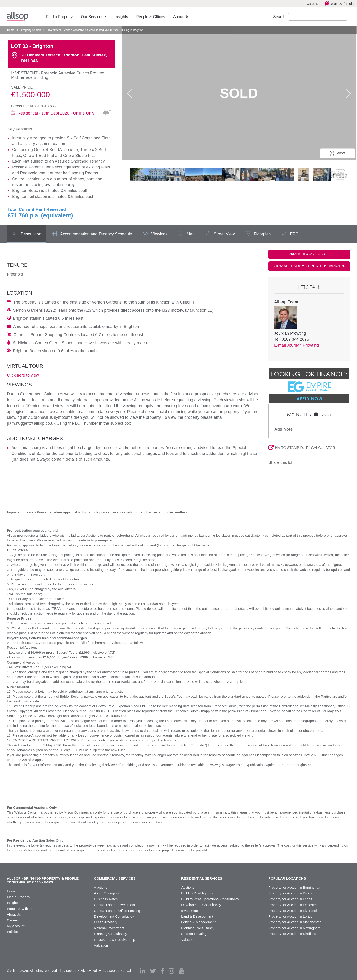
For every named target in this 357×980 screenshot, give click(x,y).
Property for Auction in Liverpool (293, 911)
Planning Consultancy (111, 934)
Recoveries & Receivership (115, 940)
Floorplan (258, 234)
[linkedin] (143, 971)
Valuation (101, 945)
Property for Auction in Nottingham (294, 928)
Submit (351, 17)
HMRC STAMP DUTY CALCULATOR (302, 448)
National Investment (109, 928)
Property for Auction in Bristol (290, 893)
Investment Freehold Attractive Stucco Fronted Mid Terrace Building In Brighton (95, 30)
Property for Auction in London (291, 916)
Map (186, 234)
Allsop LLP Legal (118, 971)
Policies (13, 932)
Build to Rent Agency (197, 893)
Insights (13, 903)
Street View (220, 234)
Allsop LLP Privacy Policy (82, 971)
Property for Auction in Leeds (290, 899)
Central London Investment (115, 905)
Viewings (155, 234)
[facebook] (162, 971)
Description (27, 234)
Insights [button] (121, 17)
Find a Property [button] (59, 17)
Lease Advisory (106, 922)
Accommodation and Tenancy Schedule (92, 234)
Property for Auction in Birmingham (295, 887)
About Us (14, 914)
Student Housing (194, 934)
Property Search (31, 30)
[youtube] (181, 971)
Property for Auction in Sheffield (292, 934)
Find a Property (19, 897)
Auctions (101, 887)
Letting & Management (198, 922)
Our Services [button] (92, 17)
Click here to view (23, 375)
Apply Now (309, 398)
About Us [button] (181, 17)
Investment (190, 911)
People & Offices (19, 909)
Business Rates (106, 899)
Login (350, 4)
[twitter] (153, 971)
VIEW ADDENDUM (309, 266)
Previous (130, 93)
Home (11, 30)
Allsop (18, 16)
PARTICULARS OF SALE (309, 254)
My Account (16, 926)
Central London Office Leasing (117, 911)
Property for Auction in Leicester (293, 905)
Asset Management (109, 893)
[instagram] (171, 971)
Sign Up (333, 3)
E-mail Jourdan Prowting (296, 345)
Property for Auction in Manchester (295, 922)
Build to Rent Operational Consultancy (210, 899)
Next (348, 93)
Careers (312, 4)
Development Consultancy (114, 916)
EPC (290, 234)
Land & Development (197, 916)
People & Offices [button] (150, 17)
